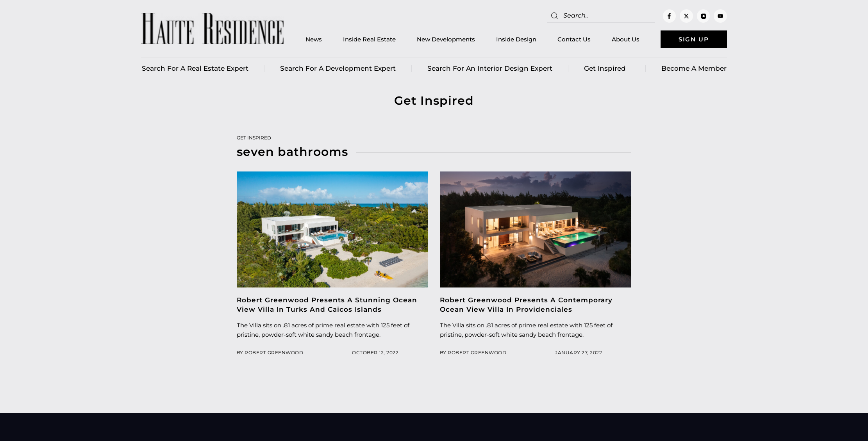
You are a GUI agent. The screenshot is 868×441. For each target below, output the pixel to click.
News (314, 39)
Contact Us (574, 39)
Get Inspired (607, 68)
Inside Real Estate (369, 39)
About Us (626, 39)
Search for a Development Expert (338, 68)
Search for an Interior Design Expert (490, 68)
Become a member (694, 68)
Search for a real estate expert (195, 68)
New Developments (446, 39)
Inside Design (516, 39)
